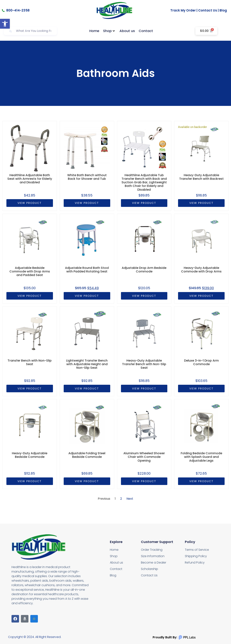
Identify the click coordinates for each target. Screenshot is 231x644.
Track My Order (183, 10)
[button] (5, 24)
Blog (223, 10)
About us (127, 31)
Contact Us (208, 10)
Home (94, 31)
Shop (109, 31)
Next (130, 499)
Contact (146, 31)
